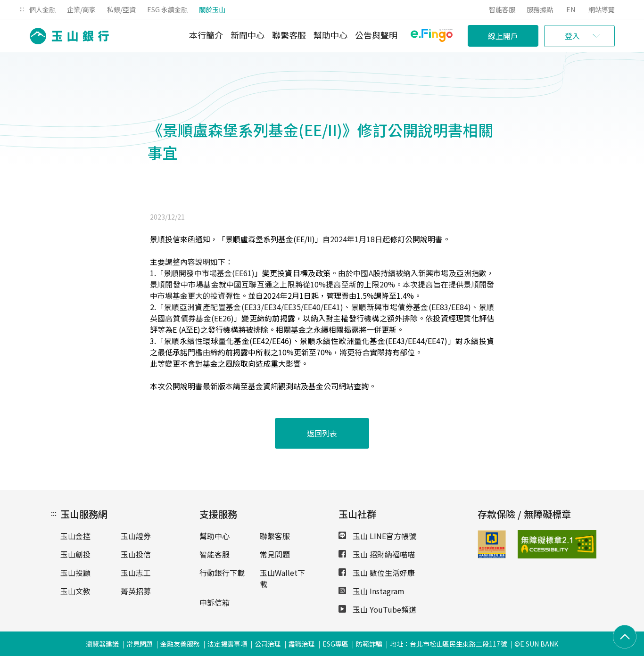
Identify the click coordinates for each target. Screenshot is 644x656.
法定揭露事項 (227, 644)
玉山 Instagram (372, 591)
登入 (572, 36)
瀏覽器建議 (102, 644)
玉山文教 (75, 591)
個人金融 (42, 9)
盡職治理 (302, 644)
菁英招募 (136, 591)
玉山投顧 (75, 573)
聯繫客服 (289, 35)
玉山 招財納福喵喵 (377, 554)
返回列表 (322, 433)
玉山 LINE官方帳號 (377, 536)
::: (22, 8)
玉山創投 (75, 554)
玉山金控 (75, 536)
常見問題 (275, 554)
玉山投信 (136, 554)
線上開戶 (503, 36)
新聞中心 (248, 35)
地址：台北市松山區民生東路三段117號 (448, 644)
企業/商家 (81, 9)
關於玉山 (212, 9)
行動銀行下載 (222, 573)
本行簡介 (206, 35)
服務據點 (540, 9)
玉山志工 (136, 573)
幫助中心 (330, 35)
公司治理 (268, 644)
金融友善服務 (180, 644)
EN (571, 9)
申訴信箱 (215, 602)
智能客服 (502, 9)
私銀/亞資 (121, 9)
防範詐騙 (369, 644)
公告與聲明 (376, 35)
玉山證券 (136, 536)
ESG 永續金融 (167, 9)
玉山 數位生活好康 (377, 573)
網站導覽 (602, 9)
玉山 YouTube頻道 (377, 609)
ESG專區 (335, 644)
